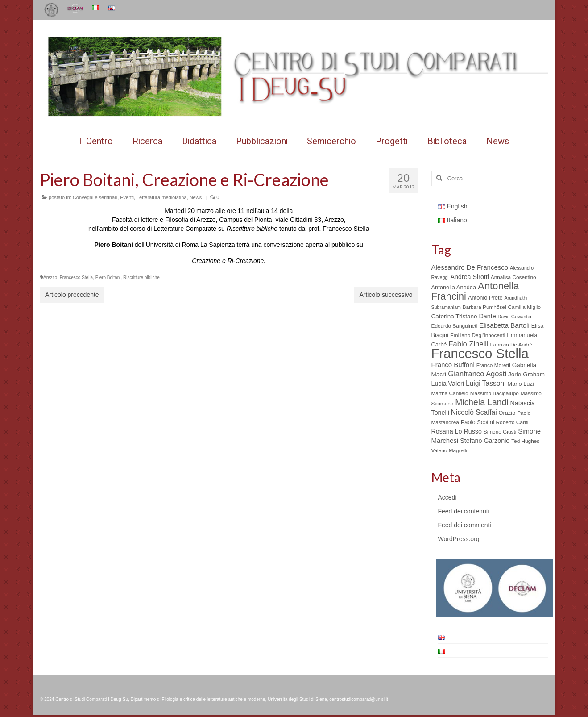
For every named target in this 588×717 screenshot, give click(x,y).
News (196, 197)
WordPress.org (459, 539)
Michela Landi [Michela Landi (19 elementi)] (482, 402)
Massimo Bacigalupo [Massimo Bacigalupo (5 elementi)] (495, 393)
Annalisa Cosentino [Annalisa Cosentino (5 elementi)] (513, 277)
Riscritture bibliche (141, 277)
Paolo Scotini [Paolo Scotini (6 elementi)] (478, 422)
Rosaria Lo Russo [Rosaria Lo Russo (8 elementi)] (457, 431)
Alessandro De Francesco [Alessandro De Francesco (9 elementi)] (470, 267)
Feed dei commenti (465, 525)
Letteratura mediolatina (162, 197)
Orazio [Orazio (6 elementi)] (507, 413)
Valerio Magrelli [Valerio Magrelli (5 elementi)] (449, 450)
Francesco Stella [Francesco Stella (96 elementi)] (480, 353)
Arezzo (50, 277)
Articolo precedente (72, 295)
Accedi (447, 497)
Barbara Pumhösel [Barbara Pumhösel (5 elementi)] (484, 307)
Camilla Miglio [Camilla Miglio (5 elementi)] (524, 307)
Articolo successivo (386, 295)
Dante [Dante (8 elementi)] (488, 316)
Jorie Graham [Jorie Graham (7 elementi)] (526, 374)
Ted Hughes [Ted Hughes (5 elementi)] (525, 441)
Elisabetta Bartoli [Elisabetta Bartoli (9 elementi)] (504, 325)
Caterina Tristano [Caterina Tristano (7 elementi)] (454, 316)
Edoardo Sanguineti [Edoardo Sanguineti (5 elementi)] (455, 326)
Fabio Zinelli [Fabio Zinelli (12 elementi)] (468, 344)
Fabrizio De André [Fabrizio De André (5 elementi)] (511, 345)
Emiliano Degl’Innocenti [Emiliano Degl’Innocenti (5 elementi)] (478, 335)
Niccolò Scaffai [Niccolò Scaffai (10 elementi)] (474, 412)
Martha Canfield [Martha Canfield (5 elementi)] (450, 393)
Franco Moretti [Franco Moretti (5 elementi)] (493, 365)
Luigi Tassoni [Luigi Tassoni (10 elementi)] (486, 383)
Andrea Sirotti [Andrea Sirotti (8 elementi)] (470, 277)
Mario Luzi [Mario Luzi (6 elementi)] (521, 384)
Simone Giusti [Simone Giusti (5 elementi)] (500, 432)
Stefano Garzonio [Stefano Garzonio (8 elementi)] (485, 441)
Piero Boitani (108, 277)
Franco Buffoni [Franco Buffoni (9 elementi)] (453, 365)
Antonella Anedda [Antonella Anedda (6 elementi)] (454, 287)
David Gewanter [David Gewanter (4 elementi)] (515, 317)
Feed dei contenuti (464, 511)
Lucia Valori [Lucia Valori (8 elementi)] (448, 384)
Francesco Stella (76, 277)
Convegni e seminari (95, 197)
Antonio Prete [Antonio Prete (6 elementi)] (485, 298)
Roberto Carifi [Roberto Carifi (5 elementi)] (512, 422)
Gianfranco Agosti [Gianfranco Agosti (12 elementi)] (477, 374)
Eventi (127, 197)
